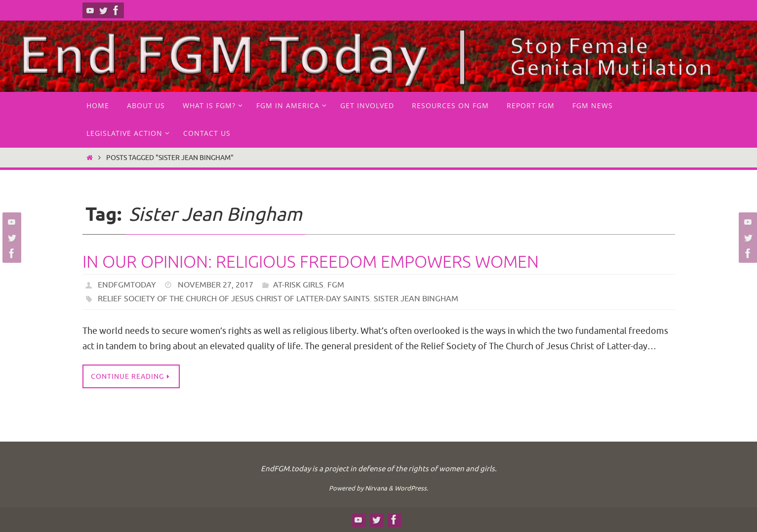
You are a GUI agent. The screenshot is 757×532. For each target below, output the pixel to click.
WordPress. (411, 488)
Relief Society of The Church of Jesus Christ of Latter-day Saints (234, 299)
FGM (336, 285)
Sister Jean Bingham (416, 299)
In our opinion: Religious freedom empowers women (311, 262)
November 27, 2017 (216, 285)
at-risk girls (298, 285)
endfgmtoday (127, 285)
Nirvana (376, 488)
